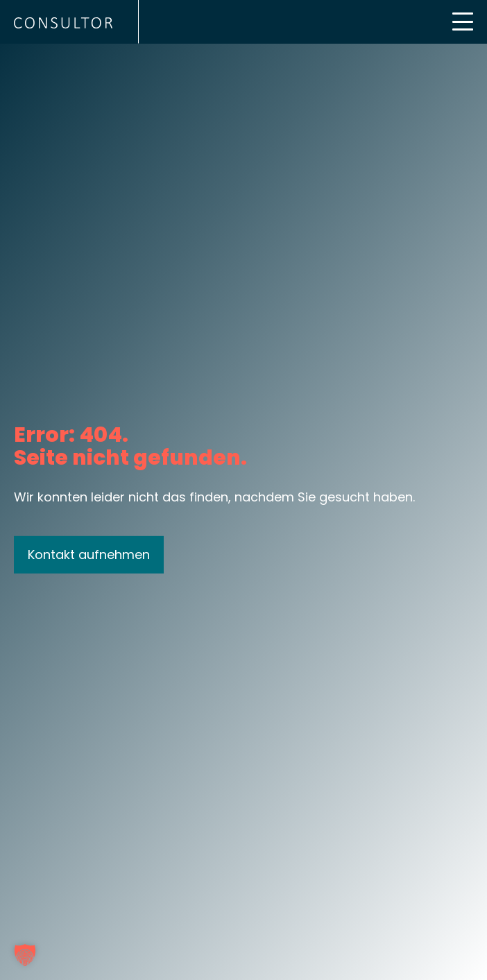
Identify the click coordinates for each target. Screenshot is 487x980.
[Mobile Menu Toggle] (463, 22)
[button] (25, 955)
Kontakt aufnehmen (89, 555)
